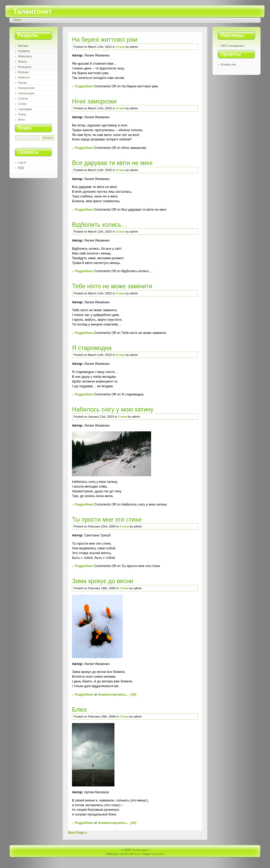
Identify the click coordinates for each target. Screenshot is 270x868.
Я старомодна (92, 348)
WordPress (132, 854)
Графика (24, 51)
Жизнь (23, 62)
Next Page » (78, 832)
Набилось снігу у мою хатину (113, 409)
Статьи (23, 98)
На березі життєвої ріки (105, 40)
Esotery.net (228, 64)
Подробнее (84, 86)
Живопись (25, 56)
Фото (21, 120)
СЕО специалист (233, 46)
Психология (26, 88)
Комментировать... (114, 694)
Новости (24, 77)
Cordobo (158, 854)
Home (18, 20)
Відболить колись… (100, 225)
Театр (22, 114)
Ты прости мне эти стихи (107, 520)
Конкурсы (25, 67)
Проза (22, 83)
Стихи (22, 104)
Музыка (23, 72)
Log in (22, 162)
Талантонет (33, 11)
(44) (133, 694)
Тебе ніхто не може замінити (112, 286)
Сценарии (25, 109)
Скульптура (26, 93)
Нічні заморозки (94, 101)
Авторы (23, 46)
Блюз (79, 710)
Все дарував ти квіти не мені (112, 163)
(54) (133, 823)
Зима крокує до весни (103, 581)
